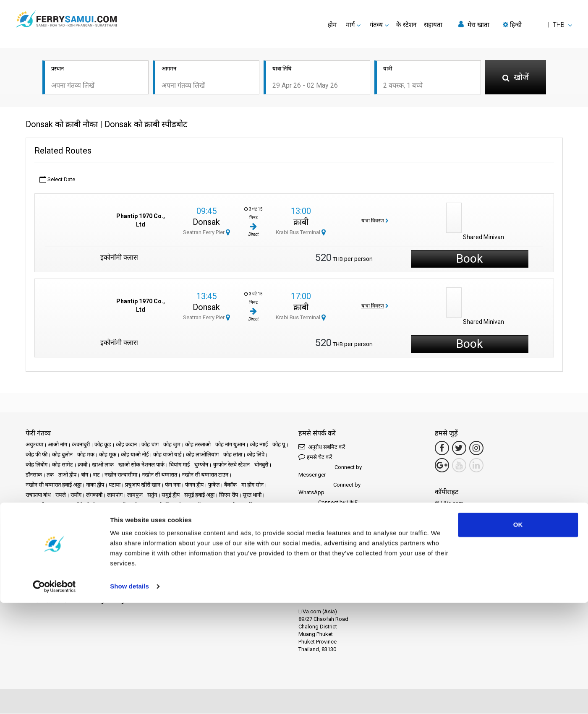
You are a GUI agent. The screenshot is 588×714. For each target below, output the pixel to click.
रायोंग (76, 495)
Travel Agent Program (107, 601)
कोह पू (279, 445)
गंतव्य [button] (376, 25)
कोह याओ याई (167, 455)
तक (50, 475)
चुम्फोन (201, 465)
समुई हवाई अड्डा (199, 495)
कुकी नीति (167, 544)
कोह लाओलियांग (202, 455)
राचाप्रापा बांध (38, 495)
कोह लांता (233, 455)
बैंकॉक (230, 485)
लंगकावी (94, 495)
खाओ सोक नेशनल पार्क (141, 465)
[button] (537, 25)
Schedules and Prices (79, 534)
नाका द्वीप (95, 485)
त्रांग (85, 475)
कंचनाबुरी (81, 445)
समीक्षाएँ (212, 534)
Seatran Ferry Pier (206, 233)
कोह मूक (108, 455)
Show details (129, 697)
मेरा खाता (474, 25)
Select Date (57, 180)
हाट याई (227, 505)
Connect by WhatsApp (329, 489)
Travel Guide (41, 544)
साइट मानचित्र (195, 544)
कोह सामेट (63, 465)
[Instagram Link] (476, 448)
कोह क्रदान (126, 445)
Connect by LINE (328, 503)
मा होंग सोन (252, 485)
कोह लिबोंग (37, 465)
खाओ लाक (103, 465)
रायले (61, 495)
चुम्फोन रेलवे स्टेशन (231, 465)
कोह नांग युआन (230, 445)
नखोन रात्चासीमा (121, 475)
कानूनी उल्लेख (74, 544)
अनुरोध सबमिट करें (322, 447)
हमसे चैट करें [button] (315, 457)
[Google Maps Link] (442, 466)
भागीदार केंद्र (38, 601)
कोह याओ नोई (135, 455)
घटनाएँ (153, 534)
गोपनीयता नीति (139, 544)
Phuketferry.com (45, 572)
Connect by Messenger (330, 471)
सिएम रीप (229, 495)
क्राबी (301, 223)
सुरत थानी (252, 495)
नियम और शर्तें (106, 544)
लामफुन (135, 495)
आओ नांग (57, 445)
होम (332, 25)
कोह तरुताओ (198, 445)
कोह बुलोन (62, 455)
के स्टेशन (406, 25)
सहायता (433, 25)
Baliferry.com (85, 572)
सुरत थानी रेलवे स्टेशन (81, 505)
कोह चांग (150, 445)
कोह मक (86, 455)
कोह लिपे (256, 455)
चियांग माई (179, 465)
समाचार (172, 534)
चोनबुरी (261, 465)
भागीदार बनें (65, 601)
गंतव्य (43, 534)
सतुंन (152, 495)
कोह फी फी (37, 455)
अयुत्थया (34, 445)
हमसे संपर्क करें (228, 544)
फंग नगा (173, 485)
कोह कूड (103, 445)
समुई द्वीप (171, 495)
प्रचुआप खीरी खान (143, 485)
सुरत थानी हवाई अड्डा (127, 505)
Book (469, 259)
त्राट (96, 475)
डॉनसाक (34, 475)
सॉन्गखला (205, 505)
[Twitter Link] (459, 448)
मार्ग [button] (350, 25)
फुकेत (214, 485)
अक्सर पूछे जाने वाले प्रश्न (249, 534)
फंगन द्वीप (194, 485)
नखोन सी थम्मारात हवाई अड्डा (54, 485)
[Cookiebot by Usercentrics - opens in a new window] (54, 698)
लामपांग (115, 495)
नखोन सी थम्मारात (159, 475)
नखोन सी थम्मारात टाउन (205, 475)
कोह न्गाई (259, 445)
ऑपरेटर (192, 534)
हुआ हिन (248, 505)
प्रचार (137, 534)
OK (518, 636)
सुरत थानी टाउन (41, 505)
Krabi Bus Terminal (301, 233)
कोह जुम (172, 445)
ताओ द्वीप (67, 475)
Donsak (206, 223)
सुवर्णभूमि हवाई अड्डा (171, 505)
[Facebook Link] (442, 448)
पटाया (115, 485)
